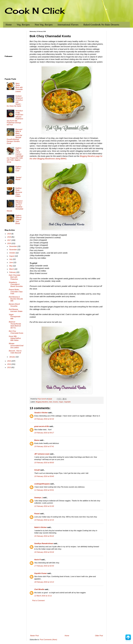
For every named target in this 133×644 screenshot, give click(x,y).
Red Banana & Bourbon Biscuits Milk (16, 299)
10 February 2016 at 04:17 (44, 433)
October (12, 253)
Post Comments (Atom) (48, 640)
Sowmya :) (38, 498)
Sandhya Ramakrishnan (44, 543)
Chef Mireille (39, 589)
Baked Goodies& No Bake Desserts (101, 25)
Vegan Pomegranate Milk (15, 317)
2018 (9, 237)
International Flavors (68, 25)
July (11, 259)
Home (9, 25)
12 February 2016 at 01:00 (44, 506)
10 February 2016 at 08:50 (44, 463)
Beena (37, 440)
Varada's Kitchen (41, 413)
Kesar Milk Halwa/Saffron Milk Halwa (15, 338)
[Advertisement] (66, 618)
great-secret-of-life (42, 426)
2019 (9, 234)
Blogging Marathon (42, 402)
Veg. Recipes (23, 25)
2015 (9, 361)
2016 (9, 243)
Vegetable (67, 402)
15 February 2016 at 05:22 (44, 536)
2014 (9, 364)
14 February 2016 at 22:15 (44, 520)
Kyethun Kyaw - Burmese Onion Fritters (19, 192)
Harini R (37, 560)
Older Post (99, 636)
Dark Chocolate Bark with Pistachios (15, 277)
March (12, 269)
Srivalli (37, 470)
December (13, 246)
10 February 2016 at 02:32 (44, 419)
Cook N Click (35, 11)
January (12, 357)
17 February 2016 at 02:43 (44, 566)
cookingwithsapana (42, 484)
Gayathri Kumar (41, 573)
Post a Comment (38, 601)
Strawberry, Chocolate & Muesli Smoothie (16, 284)
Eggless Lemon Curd (18, 169)
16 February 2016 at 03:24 (44, 552)
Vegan (61, 402)
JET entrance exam (42, 454)
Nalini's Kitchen (40, 527)
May (11, 266)
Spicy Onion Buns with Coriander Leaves (19, 87)
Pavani (37, 514)
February (13, 272)
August (12, 256)
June (11, 263)
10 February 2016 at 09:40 (44, 476)
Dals (51, 402)
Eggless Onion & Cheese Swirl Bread (18, 219)
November (13, 250)
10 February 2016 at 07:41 (44, 446)
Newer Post (34, 636)
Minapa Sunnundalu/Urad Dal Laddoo (16, 345)
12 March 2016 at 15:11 (43, 596)
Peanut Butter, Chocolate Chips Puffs (16, 292)
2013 (9, 367)
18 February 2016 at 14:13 (44, 582)
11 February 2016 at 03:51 (44, 490)
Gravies (55, 402)
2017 (9, 240)
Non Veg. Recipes (44, 25)
